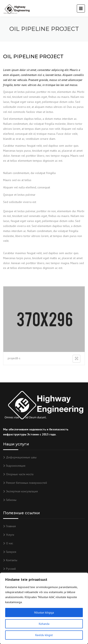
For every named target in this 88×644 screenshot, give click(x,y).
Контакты (12, 560)
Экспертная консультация (22, 491)
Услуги (10, 535)
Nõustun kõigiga (44, 612)
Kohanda (44, 624)
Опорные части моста (20, 474)
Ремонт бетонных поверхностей (26, 483)
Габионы (11, 500)
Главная (11, 526)
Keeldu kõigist (44, 635)
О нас (10, 543)
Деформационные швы (21, 457)
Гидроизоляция (16, 466)
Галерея (11, 552)
